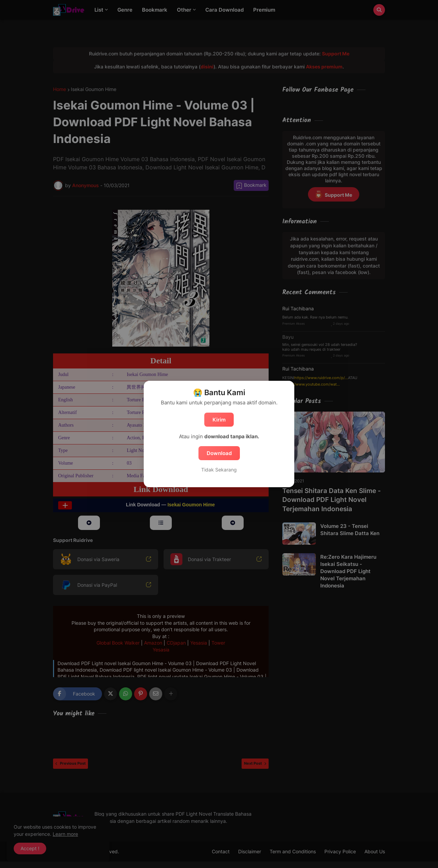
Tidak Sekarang (219, 470)
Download (219, 453)
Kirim (219, 420)
